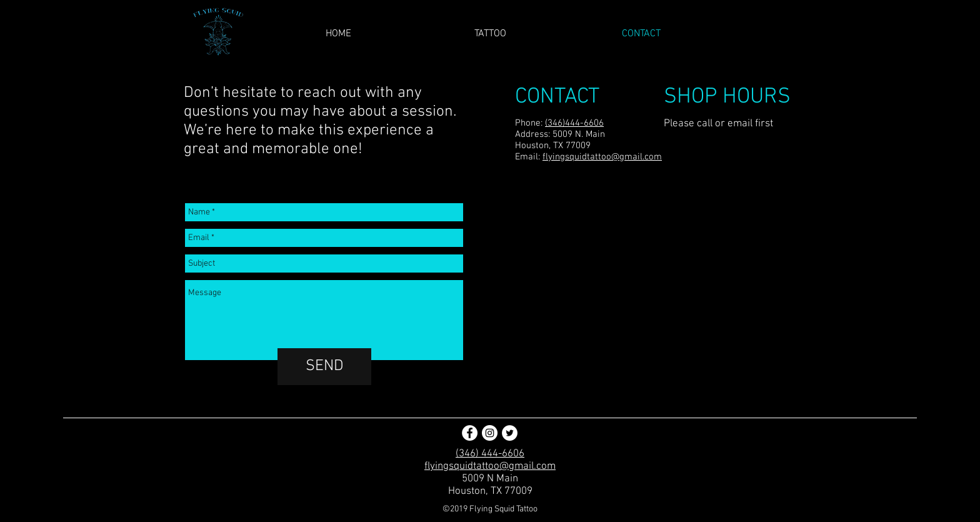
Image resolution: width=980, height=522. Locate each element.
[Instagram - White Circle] (490, 433)
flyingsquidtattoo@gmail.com (602, 157)
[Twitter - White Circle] (510, 433)
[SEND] (324, 367)
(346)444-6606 (574, 123)
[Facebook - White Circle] (470, 433)
